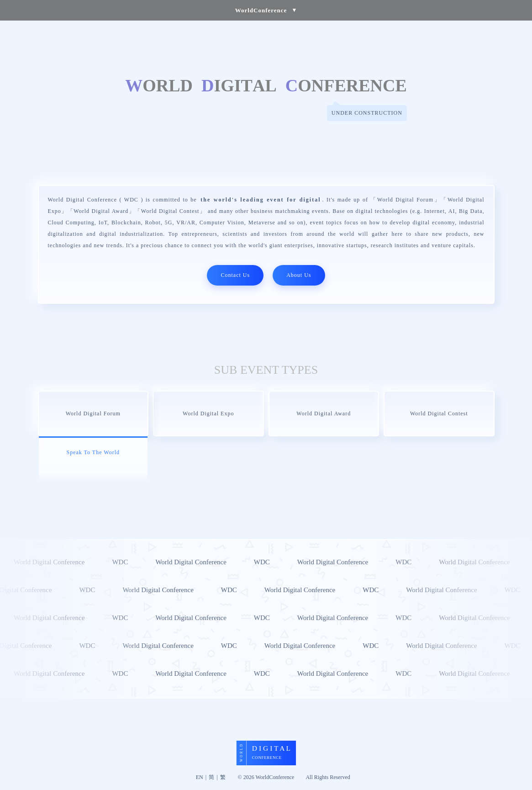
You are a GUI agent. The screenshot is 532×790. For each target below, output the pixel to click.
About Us (299, 275)
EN (200, 777)
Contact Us (235, 275)
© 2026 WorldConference (266, 777)
